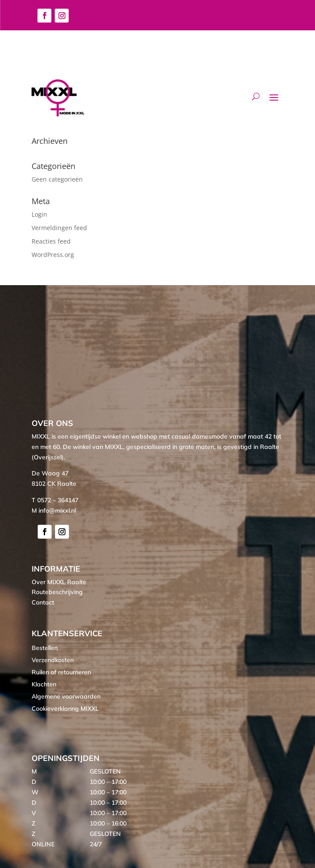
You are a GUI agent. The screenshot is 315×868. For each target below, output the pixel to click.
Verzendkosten (53, 660)
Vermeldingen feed (59, 228)
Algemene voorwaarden (66, 696)
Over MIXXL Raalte (59, 582)
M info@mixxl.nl (54, 510)
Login (39, 214)
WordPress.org (53, 255)
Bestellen (45, 648)
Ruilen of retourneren (61, 672)
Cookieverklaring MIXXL (65, 709)
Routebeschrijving (57, 592)
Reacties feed (51, 241)
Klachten (44, 684)
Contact (43, 602)
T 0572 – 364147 (55, 500)
